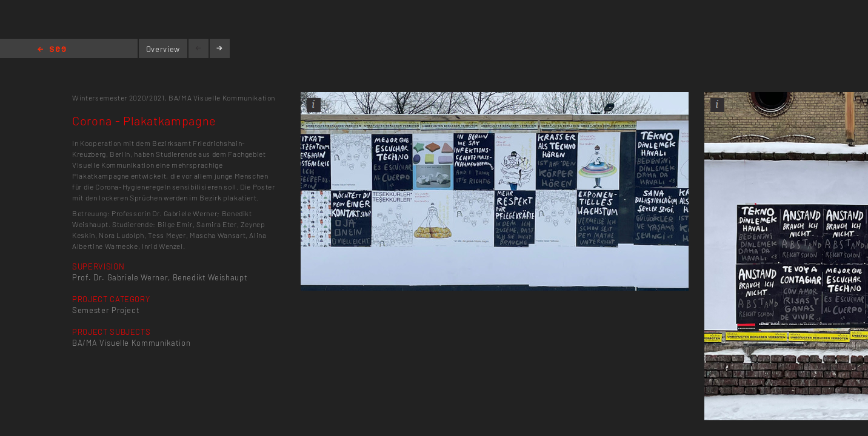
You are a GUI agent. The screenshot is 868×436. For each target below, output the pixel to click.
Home (52, 50)
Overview (163, 49)
